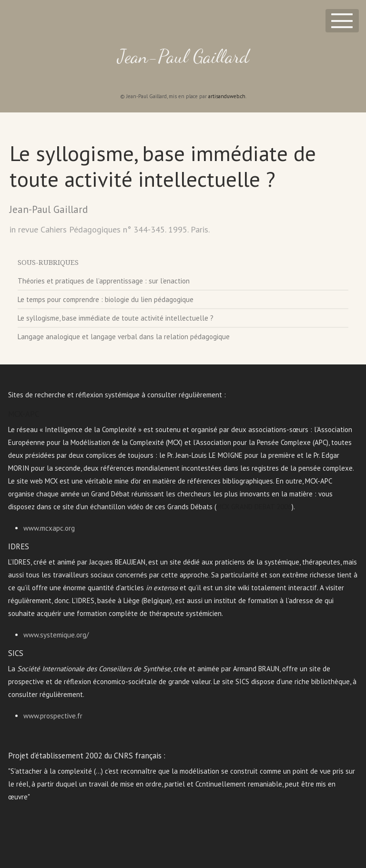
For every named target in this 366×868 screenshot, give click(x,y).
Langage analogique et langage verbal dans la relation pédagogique (124, 337)
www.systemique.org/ (56, 635)
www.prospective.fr (53, 716)
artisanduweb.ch (227, 96)
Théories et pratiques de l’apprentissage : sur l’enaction (104, 281)
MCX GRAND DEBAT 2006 (254, 507)
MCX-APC (24, 414)
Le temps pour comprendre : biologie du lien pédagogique (106, 299)
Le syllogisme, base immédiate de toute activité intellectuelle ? (116, 318)
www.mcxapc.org (49, 528)
